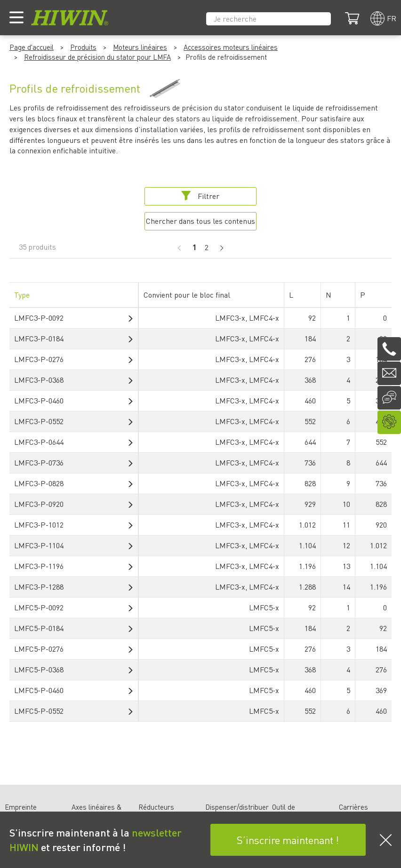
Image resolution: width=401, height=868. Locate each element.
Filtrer (200, 196)
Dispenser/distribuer (237, 807)
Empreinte (21, 807)
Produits (83, 47)
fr (392, 18)
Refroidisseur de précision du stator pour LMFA (97, 57)
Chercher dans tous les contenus (200, 221)
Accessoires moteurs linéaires (231, 47)
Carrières (353, 807)
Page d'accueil (32, 47)
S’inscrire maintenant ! (288, 840)
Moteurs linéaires (140, 47)
